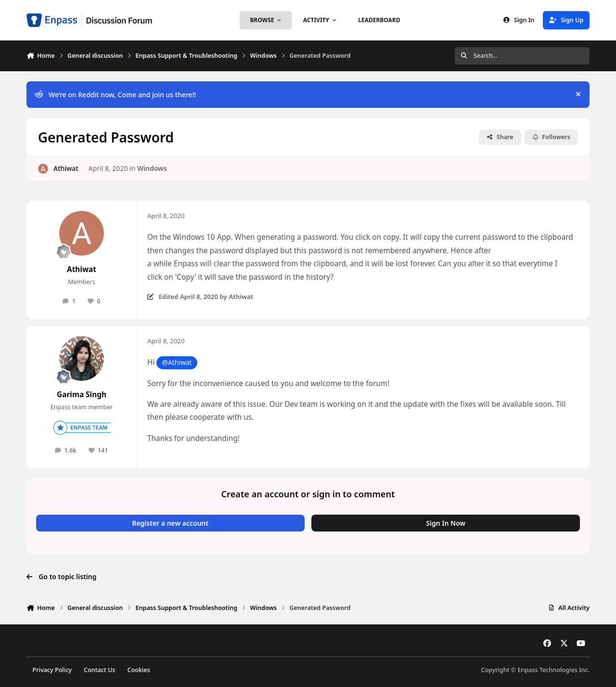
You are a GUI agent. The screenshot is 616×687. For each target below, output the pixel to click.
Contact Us (99, 670)
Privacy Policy (52, 670)
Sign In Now (446, 523)
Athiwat (66, 168)
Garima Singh (82, 395)
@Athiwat (177, 362)
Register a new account (170, 523)
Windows (152, 168)
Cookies (139, 670)
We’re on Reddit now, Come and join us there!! (115, 95)
